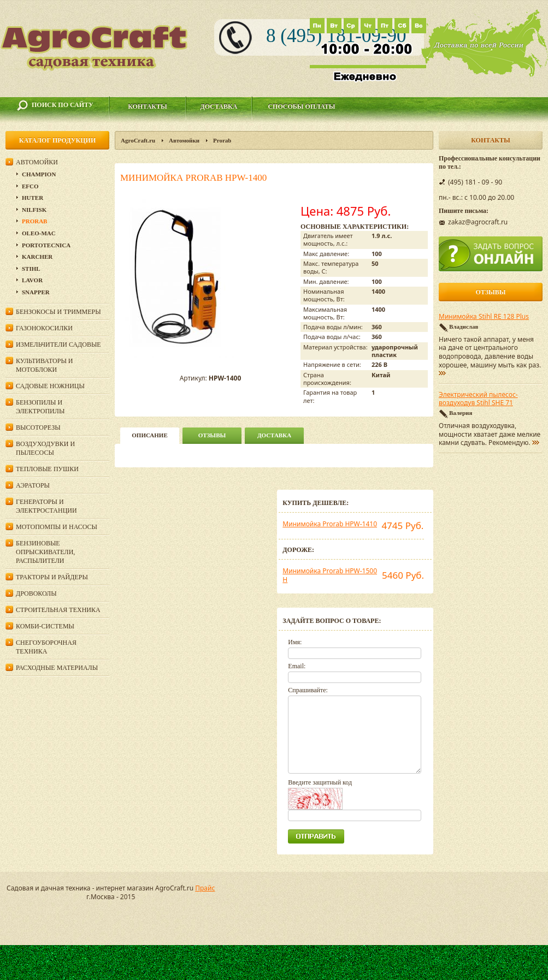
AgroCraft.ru (138, 140)
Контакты (148, 106)
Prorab (222, 140)
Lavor (32, 280)
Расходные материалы (57, 668)
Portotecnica (46, 245)
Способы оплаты (301, 106)
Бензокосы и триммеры (58, 312)
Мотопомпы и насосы (57, 527)
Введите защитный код (320, 782)
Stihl (31, 269)
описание (149, 435)
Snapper (36, 292)
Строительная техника (58, 610)
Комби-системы (45, 626)
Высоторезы (38, 427)
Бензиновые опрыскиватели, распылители (45, 552)
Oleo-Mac (39, 233)
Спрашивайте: (308, 690)
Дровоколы (36, 593)
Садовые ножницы (50, 386)
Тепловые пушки (47, 469)
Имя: (295, 642)
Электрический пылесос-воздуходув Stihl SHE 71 (478, 399)
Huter (33, 198)
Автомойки (184, 140)
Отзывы (212, 435)
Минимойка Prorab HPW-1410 (330, 524)
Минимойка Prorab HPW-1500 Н (330, 575)
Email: (297, 666)
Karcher (37, 257)
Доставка (219, 106)
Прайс (205, 888)
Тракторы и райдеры (52, 577)
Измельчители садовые (58, 345)
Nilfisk (34, 210)
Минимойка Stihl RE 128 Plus (484, 317)
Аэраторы (33, 485)
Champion (39, 174)
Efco (30, 186)
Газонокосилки (44, 328)
